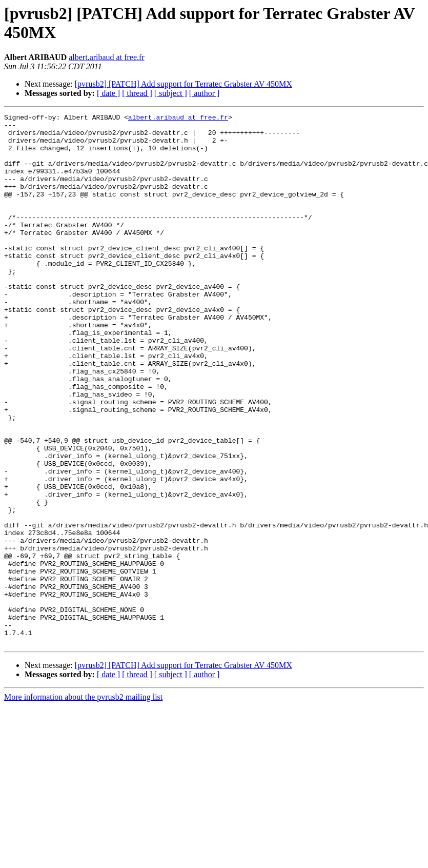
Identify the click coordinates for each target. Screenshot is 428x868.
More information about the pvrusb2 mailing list (83, 803)
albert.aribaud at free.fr (106, 57)
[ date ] (108, 93)
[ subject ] (171, 93)
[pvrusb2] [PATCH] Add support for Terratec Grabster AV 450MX (184, 84)
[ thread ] (137, 93)
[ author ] (205, 93)
